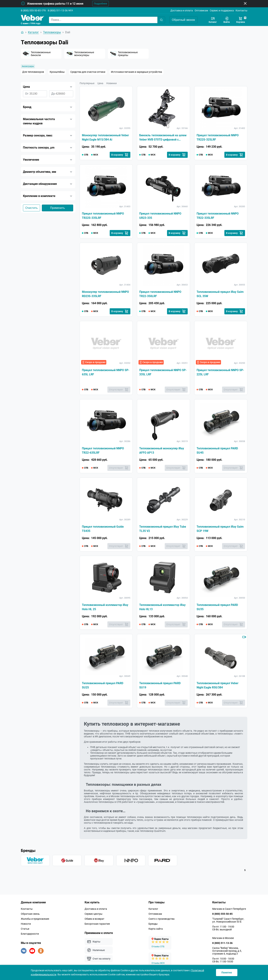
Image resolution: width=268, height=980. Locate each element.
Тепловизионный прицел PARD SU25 (103, 685)
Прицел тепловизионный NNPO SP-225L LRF (220, 372)
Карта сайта (156, 929)
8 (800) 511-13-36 (58, 10)
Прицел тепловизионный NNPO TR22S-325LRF (218, 137)
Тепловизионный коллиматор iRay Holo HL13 (162, 607)
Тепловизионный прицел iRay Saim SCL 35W (220, 294)
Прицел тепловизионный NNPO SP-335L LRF (163, 372)
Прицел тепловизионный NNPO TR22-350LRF (160, 294)
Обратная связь (30, 914)
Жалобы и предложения (35, 919)
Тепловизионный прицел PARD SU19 (160, 685)
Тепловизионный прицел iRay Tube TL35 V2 (163, 529)
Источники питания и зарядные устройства (136, 72)
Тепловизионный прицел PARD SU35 (217, 607)
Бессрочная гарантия (97, 924)
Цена (100, 83)
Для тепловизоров (33, 72)
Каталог (153, 909)
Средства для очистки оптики (88, 72)
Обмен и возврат (94, 919)
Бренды (153, 924)
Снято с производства (162, 919)
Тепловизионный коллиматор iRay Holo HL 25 (105, 607)
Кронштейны (57, 72)
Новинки (111, 83)
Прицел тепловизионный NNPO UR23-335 (160, 216)
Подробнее (101, 4)
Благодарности (30, 934)
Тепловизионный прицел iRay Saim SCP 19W (220, 529)
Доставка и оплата (182, 10)
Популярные (87, 83)
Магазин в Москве (223, 938)
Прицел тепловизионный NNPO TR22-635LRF (103, 451)
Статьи (25, 929)
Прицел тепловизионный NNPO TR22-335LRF (218, 216)
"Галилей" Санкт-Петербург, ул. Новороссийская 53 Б (228, 920)
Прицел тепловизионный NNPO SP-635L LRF (106, 372)
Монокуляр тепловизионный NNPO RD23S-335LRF (105, 294)
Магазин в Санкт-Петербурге (229, 909)
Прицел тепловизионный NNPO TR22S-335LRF (103, 216)
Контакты (241, 10)
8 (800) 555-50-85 (31, 10)
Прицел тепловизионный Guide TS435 (103, 529)
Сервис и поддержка (222, 10)
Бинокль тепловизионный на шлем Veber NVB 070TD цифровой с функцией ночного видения (163, 138)
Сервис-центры (93, 914)
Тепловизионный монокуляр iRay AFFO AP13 (162, 451)
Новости (26, 924)
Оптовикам (201, 10)
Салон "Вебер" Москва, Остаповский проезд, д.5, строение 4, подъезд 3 (227, 951)
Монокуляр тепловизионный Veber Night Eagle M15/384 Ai (105, 137)
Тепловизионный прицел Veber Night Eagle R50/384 (218, 685)
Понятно (227, 973)
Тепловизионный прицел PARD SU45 (217, 451)
